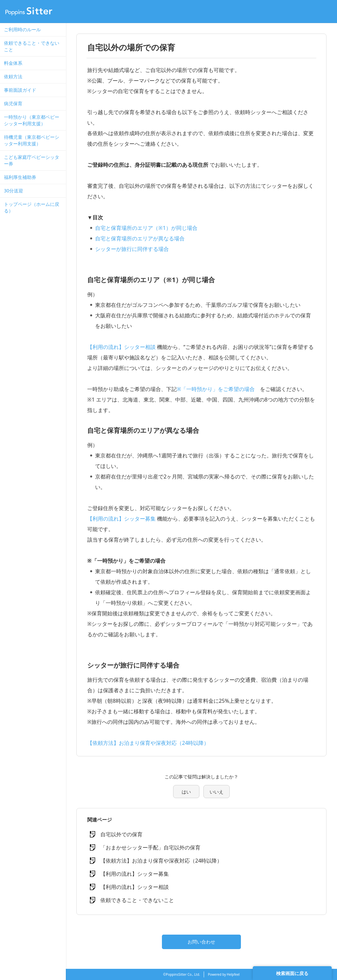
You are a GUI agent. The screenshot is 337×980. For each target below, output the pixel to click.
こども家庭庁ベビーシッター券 (32, 160)
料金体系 (13, 63)
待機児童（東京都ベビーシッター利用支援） (32, 140)
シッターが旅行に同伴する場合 (132, 249)
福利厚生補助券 (20, 177)
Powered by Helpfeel (224, 974)
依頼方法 (13, 76)
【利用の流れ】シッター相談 (121, 347)
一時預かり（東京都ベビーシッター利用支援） (32, 120)
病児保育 (13, 103)
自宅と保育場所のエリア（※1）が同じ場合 (146, 228)
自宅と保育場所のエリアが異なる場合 (140, 238)
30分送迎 (13, 191)
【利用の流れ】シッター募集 (121, 519)
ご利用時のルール (22, 29)
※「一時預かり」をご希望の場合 (216, 389)
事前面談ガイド (20, 90)
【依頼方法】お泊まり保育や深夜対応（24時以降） (148, 743)
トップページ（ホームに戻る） (32, 207)
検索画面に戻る (292, 973)
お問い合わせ (201, 942)
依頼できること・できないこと (32, 46)
